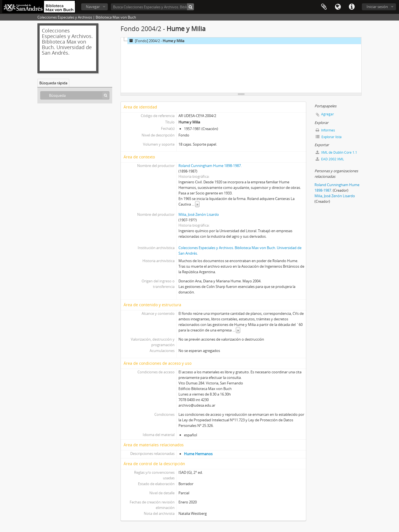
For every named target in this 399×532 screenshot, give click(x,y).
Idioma (338, 7)
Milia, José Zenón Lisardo (199, 214)
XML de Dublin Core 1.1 (336, 152)
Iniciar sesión (377, 7)
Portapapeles (324, 7)
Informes (325, 130)
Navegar (93, 7)
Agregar (328, 114)
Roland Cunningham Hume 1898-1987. (210, 166)
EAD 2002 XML (330, 159)
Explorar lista (329, 137)
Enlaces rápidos (352, 7)
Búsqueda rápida (53, 83)
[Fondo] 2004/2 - (156, 41)
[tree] (241, 65)
